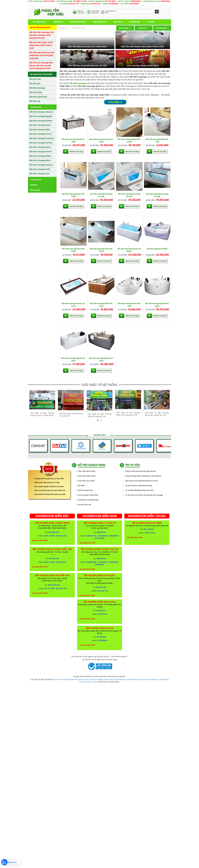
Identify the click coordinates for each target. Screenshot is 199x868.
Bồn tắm (58, 22)
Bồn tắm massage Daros (40, 125)
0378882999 (114, 4)
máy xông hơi (153, 679)
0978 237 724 (74, 4)
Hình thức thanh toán (85, 490)
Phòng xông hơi (77, 22)
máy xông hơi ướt (90, 682)
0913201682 (100, 538)
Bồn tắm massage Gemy (40, 147)
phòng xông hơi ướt (139, 679)
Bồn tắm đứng (36, 92)
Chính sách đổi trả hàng (86, 471)
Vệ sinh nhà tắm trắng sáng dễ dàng (139, 485)
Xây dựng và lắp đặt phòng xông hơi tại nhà (141, 481)
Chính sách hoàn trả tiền (87, 476)
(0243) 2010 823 (54, 585)
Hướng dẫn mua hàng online (88, 500)
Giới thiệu (81, 485)
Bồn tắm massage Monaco (41, 165)
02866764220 (91, 536)
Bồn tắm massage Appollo (41, 116)
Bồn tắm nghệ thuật (38, 97)
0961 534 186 (61, 588)
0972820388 (113, 536)
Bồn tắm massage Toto (39, 174)
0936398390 (103, 536)
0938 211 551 (150, 533)
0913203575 (103, 562)
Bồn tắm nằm (35, 79)
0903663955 (113, 562)
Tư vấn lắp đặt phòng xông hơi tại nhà (139, 490)
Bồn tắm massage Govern (41, 152)
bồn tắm (56, 679)
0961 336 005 (148, 529)
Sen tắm (117, 22)
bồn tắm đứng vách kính (69, 679)
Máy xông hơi (99, 22)
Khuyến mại (134, 22)
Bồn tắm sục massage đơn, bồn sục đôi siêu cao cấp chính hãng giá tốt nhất (41, 65)
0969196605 (134, 4)
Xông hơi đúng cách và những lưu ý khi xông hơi (143, 476)
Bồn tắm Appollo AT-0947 (157, 249)
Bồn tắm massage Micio (40, 160)
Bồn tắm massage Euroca (41, 134)
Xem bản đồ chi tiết (40, 540)
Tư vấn (151, 22)
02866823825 (91, 562)
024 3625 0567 (54, 532)
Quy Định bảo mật (84, 505)
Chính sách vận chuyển (86, 481)
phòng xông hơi (110, 679)
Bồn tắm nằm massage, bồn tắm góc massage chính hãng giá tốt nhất (42, 35)
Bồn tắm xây (35, 101)
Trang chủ (39, 22)
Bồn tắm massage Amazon (41, 112)
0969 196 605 (101, 587)
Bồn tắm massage (37, 88)
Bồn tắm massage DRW (40, 129)
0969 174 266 (81, 1)
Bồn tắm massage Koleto (40, 156)
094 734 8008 (110, 1)
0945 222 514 (54, 559)
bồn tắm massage (96, 679)
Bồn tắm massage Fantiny (41, 143)
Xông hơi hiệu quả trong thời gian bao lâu (141, 471)
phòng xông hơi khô (124, 679)
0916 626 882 (61, 536)
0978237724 (96, 4)
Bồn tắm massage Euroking (42, 138)
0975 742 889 (49, 1)
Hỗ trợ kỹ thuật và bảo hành (88, 495)
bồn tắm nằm (84, 679)
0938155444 (136, 1)
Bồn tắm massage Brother (41, 121)
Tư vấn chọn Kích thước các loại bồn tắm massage (144, 495)
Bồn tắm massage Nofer (40, 169)
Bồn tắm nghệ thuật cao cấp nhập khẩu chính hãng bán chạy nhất (42, 55)
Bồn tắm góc (35, 83)
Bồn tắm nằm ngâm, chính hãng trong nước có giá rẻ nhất (41, 45)
